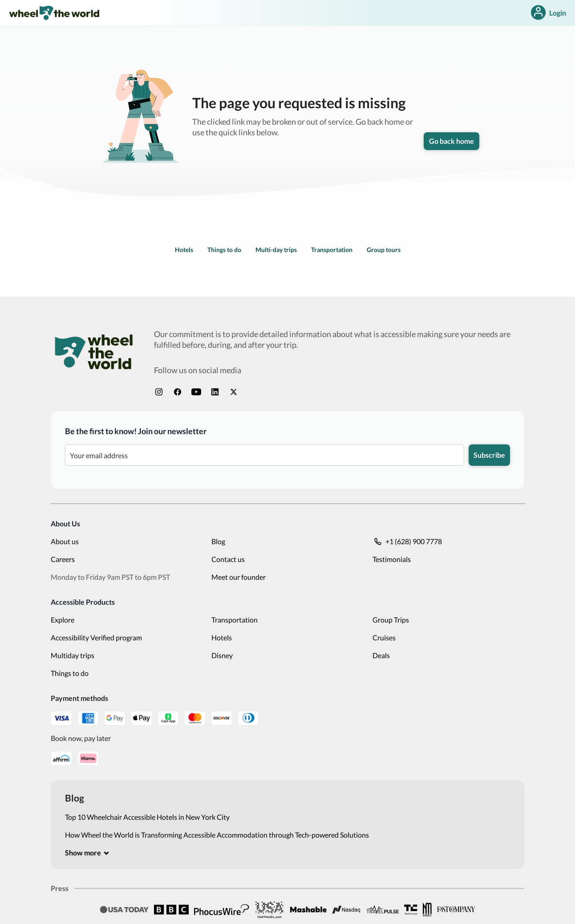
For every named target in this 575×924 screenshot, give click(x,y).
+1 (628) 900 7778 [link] (407, 541)
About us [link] (65, 541)
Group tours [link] (384, 250)
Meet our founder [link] (239, 577)
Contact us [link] (228, 559)
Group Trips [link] (391, 620)
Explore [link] (63, 620)
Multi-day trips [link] (276, 250)
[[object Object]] (87, 853)
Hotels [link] (184, 250)
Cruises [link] (384, 637)
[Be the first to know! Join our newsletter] (265, 455)
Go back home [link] (451, 141)
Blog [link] (218, 541)
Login (548, 13)
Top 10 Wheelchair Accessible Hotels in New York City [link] (147, 817)
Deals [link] (381, 655)
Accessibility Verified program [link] (96, 637)
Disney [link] (222, 655)
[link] (54, 13)
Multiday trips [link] (73, 655)
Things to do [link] (224, 250)
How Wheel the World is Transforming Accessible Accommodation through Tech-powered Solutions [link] (217, 835)
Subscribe (489, 455)
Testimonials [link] (392, 559)
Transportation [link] (332, 250)
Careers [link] (63, 559)
